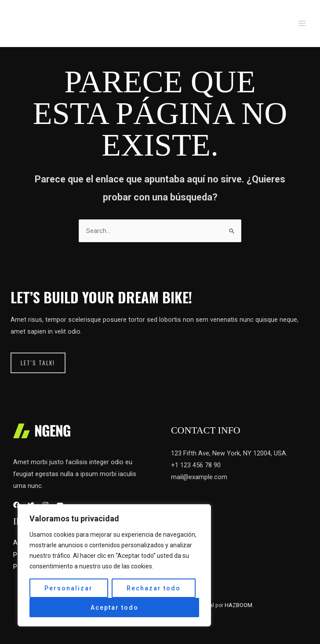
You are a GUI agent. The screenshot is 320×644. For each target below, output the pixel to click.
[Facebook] (16, 505)
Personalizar (69, 588)
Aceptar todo (115, 608)
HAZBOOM (238, 605)
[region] (114, 565)
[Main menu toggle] (302, 23)
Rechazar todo (154, 588)
